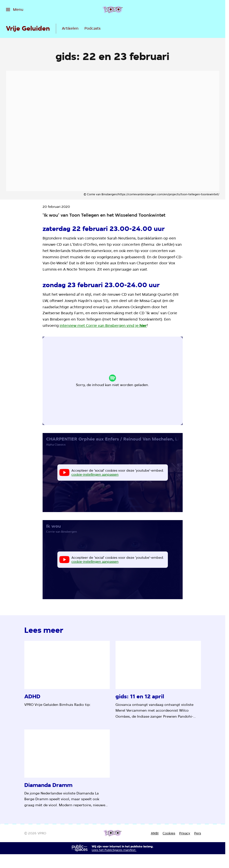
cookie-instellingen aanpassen (96, 383)
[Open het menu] (15, 10)
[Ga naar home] (113, 10)
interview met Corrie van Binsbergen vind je (103, 325)
